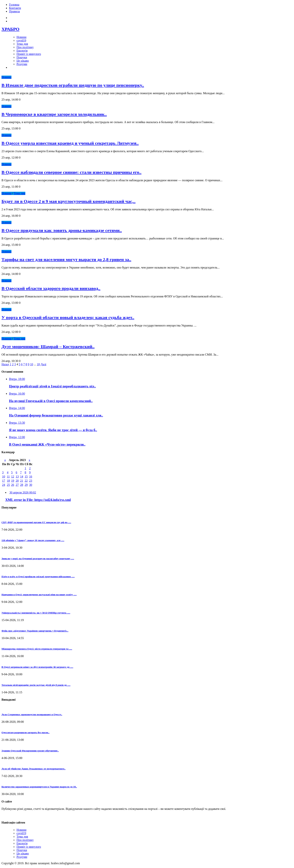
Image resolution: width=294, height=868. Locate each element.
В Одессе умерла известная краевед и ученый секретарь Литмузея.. (70, 143)
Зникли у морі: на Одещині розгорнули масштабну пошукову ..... (38, 558)
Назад (5, 364)
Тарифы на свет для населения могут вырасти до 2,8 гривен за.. (66, 259)
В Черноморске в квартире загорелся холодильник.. (54, 114)
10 (31, 364)
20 (17, 481)
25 (8, 485)
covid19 (21, 40)
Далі (43, 364)
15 (26, 476)
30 (31, 485)
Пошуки (22, 57)
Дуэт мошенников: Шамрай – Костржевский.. (48, 347)
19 (13, 481)
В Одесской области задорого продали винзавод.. (51, 288)
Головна (14, 5)
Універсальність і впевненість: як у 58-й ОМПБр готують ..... (36, 613)
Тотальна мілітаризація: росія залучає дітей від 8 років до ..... (36, 685)
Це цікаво (23, 61)
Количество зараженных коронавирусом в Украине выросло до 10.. (39, 787)
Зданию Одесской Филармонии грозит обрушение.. (30, 751)
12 (13, 476)
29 (26, 485)
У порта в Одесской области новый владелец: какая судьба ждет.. (68, 317)
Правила (14, 11)
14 (22, 476)
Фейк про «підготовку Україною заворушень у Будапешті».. (35, 631)
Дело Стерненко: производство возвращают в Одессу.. (32, 714)
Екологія (22, 51)
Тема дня (22, 44)
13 (17, 476)
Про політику (25, 47)
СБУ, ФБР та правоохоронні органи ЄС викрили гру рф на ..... (36, 522)
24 (4, 485)
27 (17, 485)
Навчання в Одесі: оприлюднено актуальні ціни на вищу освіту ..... (39, 595)
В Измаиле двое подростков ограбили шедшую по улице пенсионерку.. (73, 85)
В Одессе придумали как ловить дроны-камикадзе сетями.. (62, 230)
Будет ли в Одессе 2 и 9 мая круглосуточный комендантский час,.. (69, 201)
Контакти (15, 8)
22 (26, 481)
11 (8, 476)
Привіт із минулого (29, 54)
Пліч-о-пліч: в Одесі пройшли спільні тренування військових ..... (38, 577)
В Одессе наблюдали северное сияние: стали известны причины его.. (71, 172)
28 (22, 485)
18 (38, 364)
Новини (21, 37)
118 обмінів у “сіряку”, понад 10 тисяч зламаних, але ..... (33, 540)
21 (22, 481)
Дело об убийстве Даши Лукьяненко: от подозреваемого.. (34, 769)
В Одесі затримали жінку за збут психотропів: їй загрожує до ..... (37, 667)
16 (31, 476)
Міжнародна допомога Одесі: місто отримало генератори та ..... (37, 649)
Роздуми (22, 64)
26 (13, 485)
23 (31, 481)
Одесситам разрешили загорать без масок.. (25, 732)
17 (4, 481)
